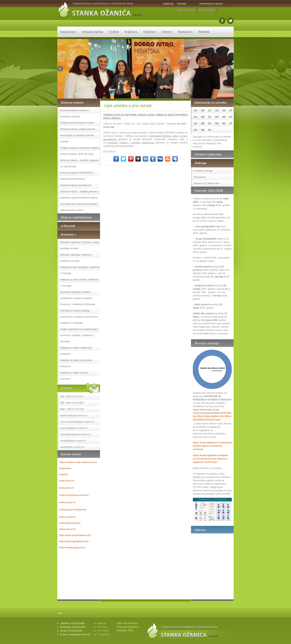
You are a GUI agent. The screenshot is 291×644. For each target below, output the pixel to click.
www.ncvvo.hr (67, 502)
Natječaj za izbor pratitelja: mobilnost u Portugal (80, 270)
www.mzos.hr (67, 481)
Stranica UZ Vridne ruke (207, 183)
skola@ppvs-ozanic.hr (72, 447)
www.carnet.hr (67, 517)
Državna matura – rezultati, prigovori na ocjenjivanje (80, 163)
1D (217, 110)
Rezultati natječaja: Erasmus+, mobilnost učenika (76, 258)
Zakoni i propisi (186, 10)
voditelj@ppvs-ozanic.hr (73, 441)
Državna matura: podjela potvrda (78, 129)
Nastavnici (185, 32)
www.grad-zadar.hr (70, 523)
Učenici (167, 32)
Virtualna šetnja (92, 32)
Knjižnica (131, 32)
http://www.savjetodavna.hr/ (75, 535)
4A (196, 130)
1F (231, 110)
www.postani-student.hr (73, 510)
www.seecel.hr (68, 529)
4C (210, 130)
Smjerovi (149, 32)
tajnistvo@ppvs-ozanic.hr (74, 415)
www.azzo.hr (66, 488)
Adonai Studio (130, 623)
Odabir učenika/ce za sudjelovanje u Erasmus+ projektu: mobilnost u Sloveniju (80, 335)
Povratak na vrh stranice (76, 613)
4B (203, 130)
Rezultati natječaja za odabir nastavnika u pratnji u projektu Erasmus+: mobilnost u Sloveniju (78, 298)
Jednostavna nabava (211, 4)
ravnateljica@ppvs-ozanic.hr (76, 434)
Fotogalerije (104, 634)
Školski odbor (207, 10)
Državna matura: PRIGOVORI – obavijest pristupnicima (77, 176)
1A (196, 110)
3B (203, 123)
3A (196, 123)
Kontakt (182, 4)
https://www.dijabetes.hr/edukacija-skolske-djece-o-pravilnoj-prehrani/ (212, 446)
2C (210, 117)
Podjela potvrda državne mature (77, 123)
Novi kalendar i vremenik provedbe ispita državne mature (79, 207)
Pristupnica (200, 177)
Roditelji (204, 32)
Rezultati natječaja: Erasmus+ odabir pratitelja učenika (80, 245)
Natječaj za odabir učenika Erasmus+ (74, 376)
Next (229, 69)
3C (210, 123)
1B (203, 110)
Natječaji (168, 4)
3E (224, 123)
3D (217, 123)
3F (231, 123)
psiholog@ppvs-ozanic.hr (74, 428)
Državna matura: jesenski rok (76, 185)
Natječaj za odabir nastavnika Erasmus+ (76, 351)
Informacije (103, 631)
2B (203, 117)
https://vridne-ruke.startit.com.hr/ (78, 462)
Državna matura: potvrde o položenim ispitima (74, 113)
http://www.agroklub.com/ (74, 541)
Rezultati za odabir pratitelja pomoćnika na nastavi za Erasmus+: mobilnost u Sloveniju (80, 317)
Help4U (63, 474)
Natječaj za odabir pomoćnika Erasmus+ (76, 363)
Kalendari (102, 627)
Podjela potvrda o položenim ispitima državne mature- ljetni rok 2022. (80, 151)
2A (196, 117)
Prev (60, 69)
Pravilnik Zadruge (203, 171)
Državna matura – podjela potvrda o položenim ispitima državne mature (79, 195)
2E (224, 117)
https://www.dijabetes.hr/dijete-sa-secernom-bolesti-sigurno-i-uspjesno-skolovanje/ (211, 459)
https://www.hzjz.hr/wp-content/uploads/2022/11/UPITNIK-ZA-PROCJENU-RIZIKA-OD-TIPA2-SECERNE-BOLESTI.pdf (212, 415)
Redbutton (65, 468)
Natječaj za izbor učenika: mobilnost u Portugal (79, 283)
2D (217, 117)
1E (224, 110)
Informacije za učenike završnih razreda (77, 138)
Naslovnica (68, 32)
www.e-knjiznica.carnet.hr (74, 495)
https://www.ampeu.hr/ (72, 547)
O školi (114, 32)
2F (231, 117)
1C (210, 110)
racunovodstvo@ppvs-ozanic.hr (77, 422)
